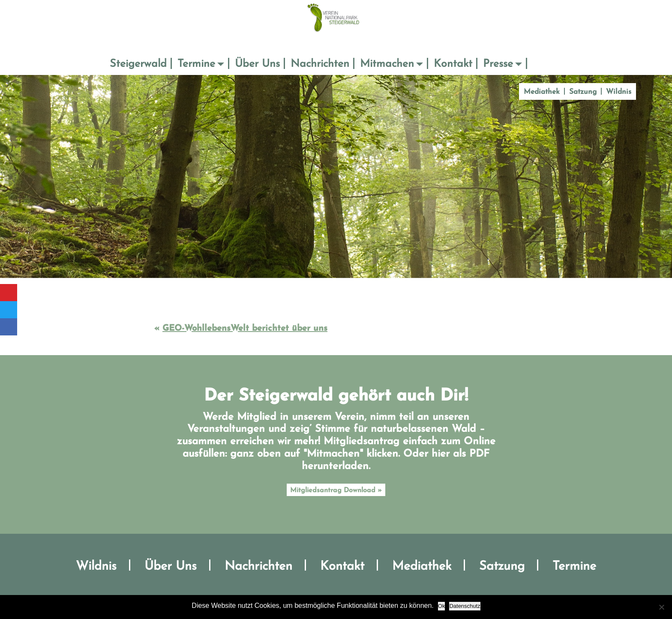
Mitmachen (387, 64)
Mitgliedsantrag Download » (336, 490)
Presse (498, 64)
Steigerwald (138, 64)
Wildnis (619, 92)
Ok (442, 606)
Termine (196, 64)
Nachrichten (320, 64)
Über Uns (257, 64)
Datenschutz (465, 606)
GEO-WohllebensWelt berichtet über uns (245, 329)
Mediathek (542, 92)
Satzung (583, 92)
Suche (539, 64)
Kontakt (453, 64)
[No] (661, 607)
